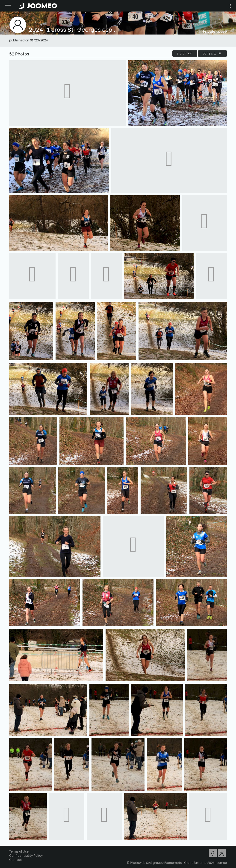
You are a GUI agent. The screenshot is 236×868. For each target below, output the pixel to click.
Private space (215, 31)
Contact (16, 859)
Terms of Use (19, 851)
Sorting (212, 54)
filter (185, 54)
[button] (12, 844)
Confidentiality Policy (26, 855)
